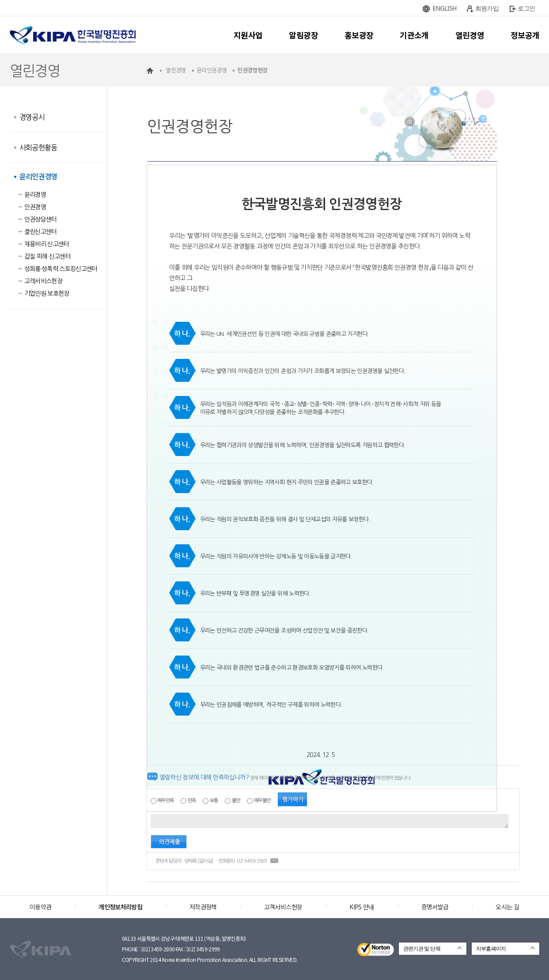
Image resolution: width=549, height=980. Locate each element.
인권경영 (35, 207)
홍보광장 (359, 35)
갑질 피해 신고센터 (48, 256)
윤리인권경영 (38, 177)
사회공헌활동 (38, 147)
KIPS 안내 (362, 907)
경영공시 (32, 117)
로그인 (526, 8)
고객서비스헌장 (43, 281)
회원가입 (487, 8)
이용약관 (40, 907)
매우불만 (262, 801)
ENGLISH (445, 8)
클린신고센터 (41, 232)
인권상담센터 (41, 219)
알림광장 (303, 35)
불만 (236, 801)
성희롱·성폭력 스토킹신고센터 (61, 269)
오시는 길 (507, 907)
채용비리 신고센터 (47, 244)
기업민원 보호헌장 (47, 294)
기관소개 (414, 35)
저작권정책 (203, 907)
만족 (192, 801)
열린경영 (470, 35)
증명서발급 (435, 907)
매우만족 (165, 801)
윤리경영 (35, 195)
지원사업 (248, 35)
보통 (214, 801)
